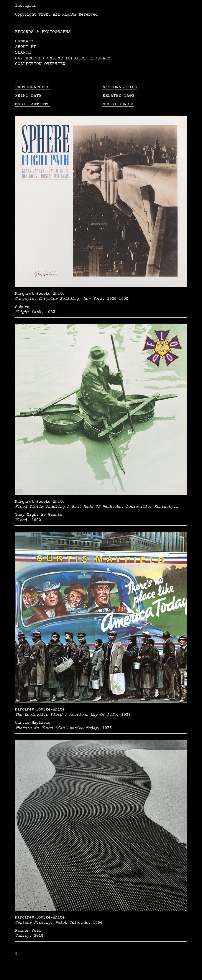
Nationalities (120, 87)
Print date (28, 95)
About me (26, 47)
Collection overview (40, 64)
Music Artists (32, 104)
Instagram (26, 6)
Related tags (119, 95)
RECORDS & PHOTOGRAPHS (43, 32)
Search (23, 52)
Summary (24, 41)
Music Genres (119, 104)
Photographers (32, 87)
